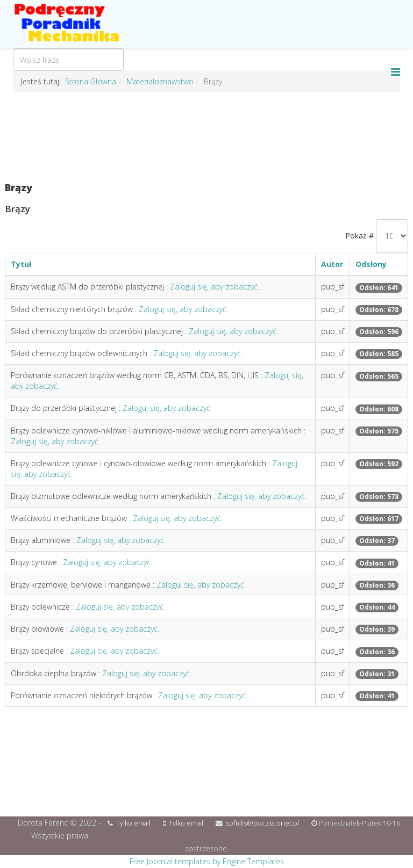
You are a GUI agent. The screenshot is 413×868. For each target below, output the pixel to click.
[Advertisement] (206, 138)
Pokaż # (359, 236)
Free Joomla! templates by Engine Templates (207, 861)
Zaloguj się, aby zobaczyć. (215, 287)
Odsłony (371, 264)
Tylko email (133, 823)
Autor (332, 264)
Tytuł (21, 264)
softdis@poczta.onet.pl (262, 823)
